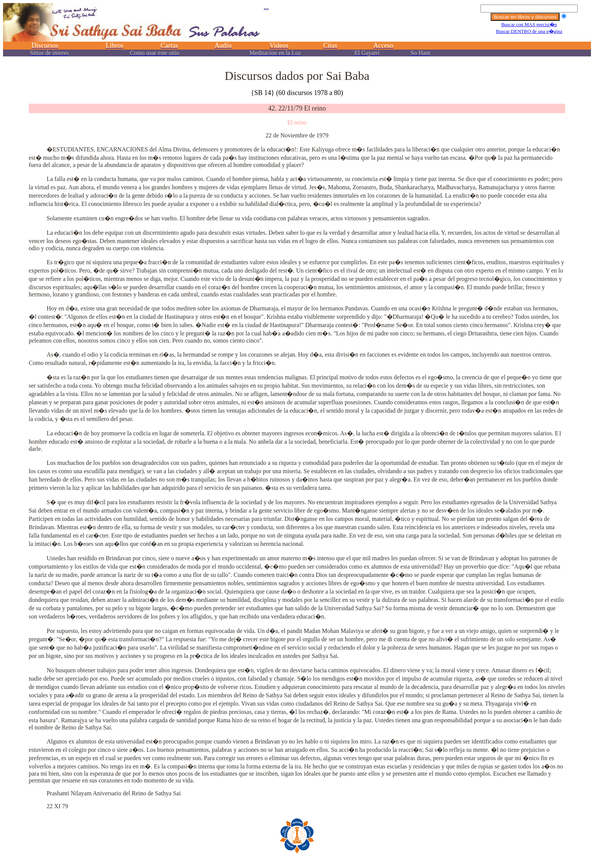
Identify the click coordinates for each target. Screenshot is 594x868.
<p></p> (297, 33)
